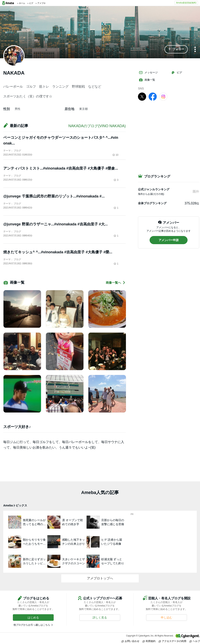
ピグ (177, 73)
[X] (142, 96)
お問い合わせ (130, 641)
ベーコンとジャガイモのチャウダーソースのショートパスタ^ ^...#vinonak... (61, 140)
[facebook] (153, 96)
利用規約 (149, 641)
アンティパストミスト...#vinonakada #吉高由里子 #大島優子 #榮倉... (61, 168)
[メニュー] (195, 50)
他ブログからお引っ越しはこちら (32, 625)
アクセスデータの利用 (172, 641)
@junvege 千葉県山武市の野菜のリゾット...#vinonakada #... (54, 196)
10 (115, 155)
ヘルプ (195, 641)
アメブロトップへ (100, 578)
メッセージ (148, 73)
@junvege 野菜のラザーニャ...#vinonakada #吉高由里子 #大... (56, 224)
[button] (176, 49)
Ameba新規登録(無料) (186, 3)
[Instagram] (163, 96)
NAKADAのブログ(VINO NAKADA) (97, 126)
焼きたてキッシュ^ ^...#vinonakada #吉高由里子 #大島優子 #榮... (58, 252)
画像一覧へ (116, 283)
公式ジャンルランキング (154, 189)
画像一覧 (147, 80)
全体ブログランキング (152, 203)
